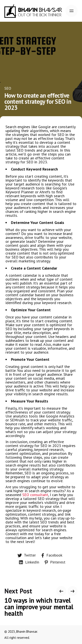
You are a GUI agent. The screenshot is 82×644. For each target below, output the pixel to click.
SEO (8, 88)
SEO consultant (35, 495)
